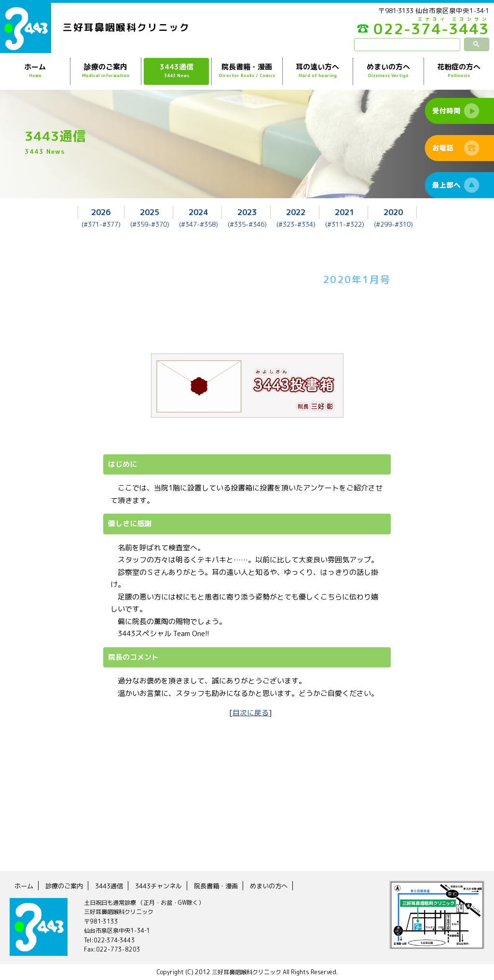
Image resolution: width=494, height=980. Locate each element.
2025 (150, 212)
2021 (344, 212)
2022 (296, 212)
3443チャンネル (165, 885)
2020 (393, 212)
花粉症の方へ (459, 71)
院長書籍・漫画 (247, 71)
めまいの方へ (388, 71)
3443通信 (176, 71)
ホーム (35, 71)
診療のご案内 (105, 71)
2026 (101, 212)
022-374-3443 (417, 31)
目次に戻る (251, 712)
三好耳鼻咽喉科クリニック (126, 27)
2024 (198, 212)
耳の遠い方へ (318, 71)
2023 (247, 212)
